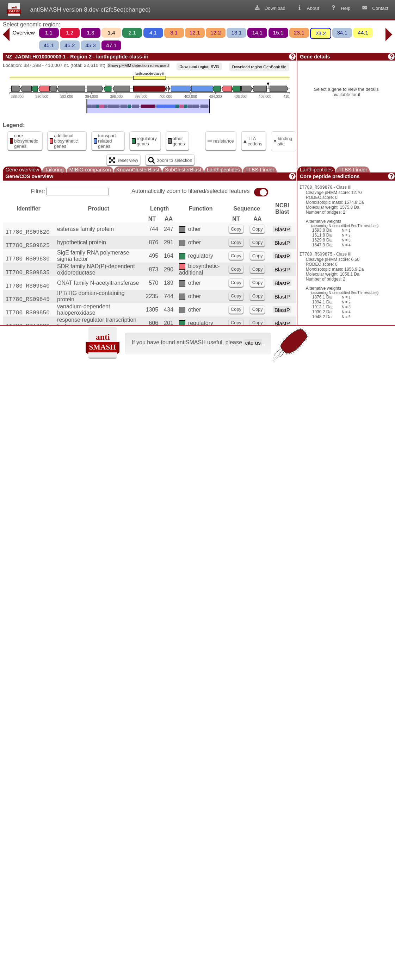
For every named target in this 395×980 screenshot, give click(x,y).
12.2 (216, 33)
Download (270, 8)
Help (340, 8)
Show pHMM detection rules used (138, 65)
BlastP (282, 229)
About (307, 8)
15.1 (278, 33)
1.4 (112, 33)
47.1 (111, 45)
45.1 (49, 45)
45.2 (70, 45)
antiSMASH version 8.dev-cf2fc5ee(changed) (90, 10)
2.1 (132, 33)
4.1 (153, 33)
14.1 (258, 33)
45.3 (91, 45)
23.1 (299, 33)
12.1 (195, 33)
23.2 (321, 33)
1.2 (70, 33)
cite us (253, 342)
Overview (24, 33)
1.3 (90, 33)
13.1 (236, 33)
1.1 (49, 33)
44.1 (363, 33)
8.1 (174, 33)
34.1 (342, 33)
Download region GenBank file (259, 67)
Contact (375, 8)
